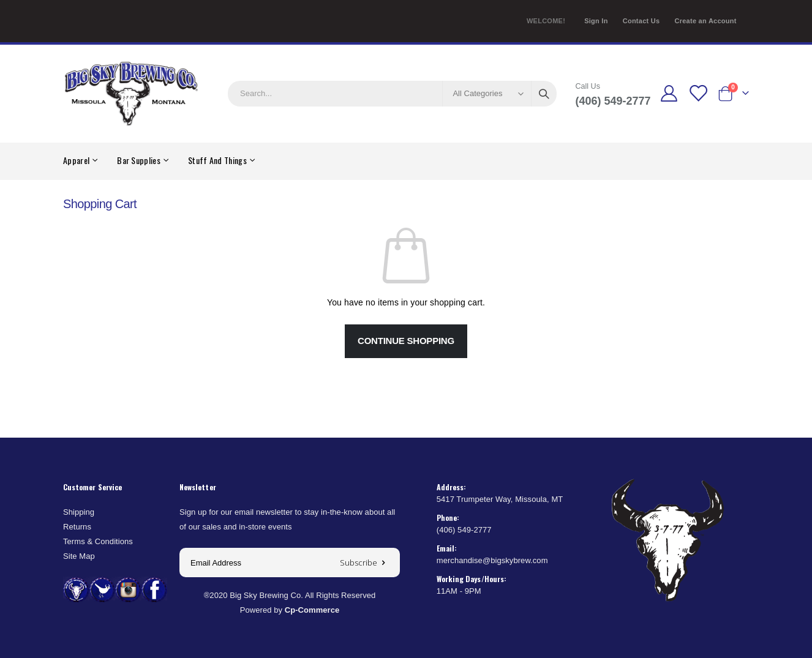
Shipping (79, 512)
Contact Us (641, 21)
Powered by (290, 610)
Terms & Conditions (98, 541)
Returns (77, 527)
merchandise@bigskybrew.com (492, 560)
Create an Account (705, 21)
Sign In (596, 21)
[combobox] (392, 94)
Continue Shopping (406, 341)
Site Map (79, 556)
